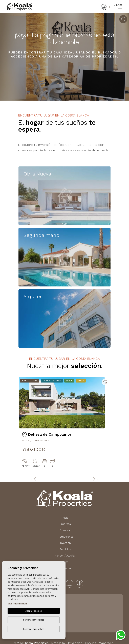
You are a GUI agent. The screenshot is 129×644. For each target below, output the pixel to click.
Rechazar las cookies (34, 629)
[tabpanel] (64, 424)
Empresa (65, 524)
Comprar (65, 530)
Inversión (65, 543)
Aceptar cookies (34, 611)
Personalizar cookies (34, 620)
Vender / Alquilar (65, 556)
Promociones (65, 537)
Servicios (65, 549)
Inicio (65, 518)
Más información (17, 604)
